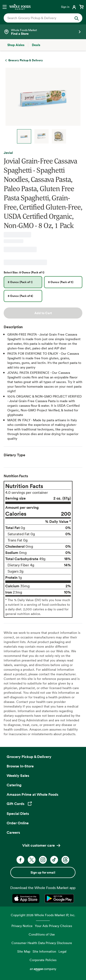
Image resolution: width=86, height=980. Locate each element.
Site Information (44, 951)
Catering (14, 785)
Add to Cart (43, 313)
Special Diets (18, 813)
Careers (13, 832)
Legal (62, 951)
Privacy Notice (22, 926)
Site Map (24, 951)
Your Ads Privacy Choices (53, 926)
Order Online (18, 823)
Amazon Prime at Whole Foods (32, 794)
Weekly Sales (18, 775)
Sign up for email (43, 872)
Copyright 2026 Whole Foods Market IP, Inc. (43, 915)
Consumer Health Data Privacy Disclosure (42, 943)
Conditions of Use (42, 934)
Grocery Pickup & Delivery (29, 757)
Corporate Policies (43, 960)
